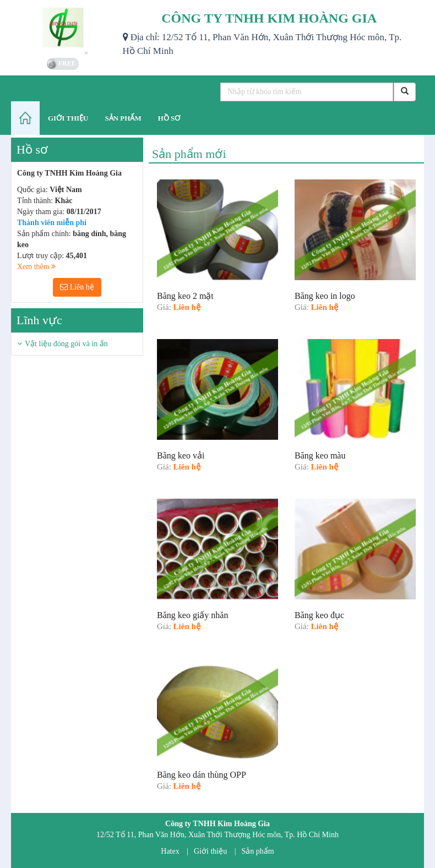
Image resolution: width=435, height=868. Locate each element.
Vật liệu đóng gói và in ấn (66, 344)
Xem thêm (36, 267)
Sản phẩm (258, 851)
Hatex (170, 851)
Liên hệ (77, 287)
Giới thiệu (210, 851)
